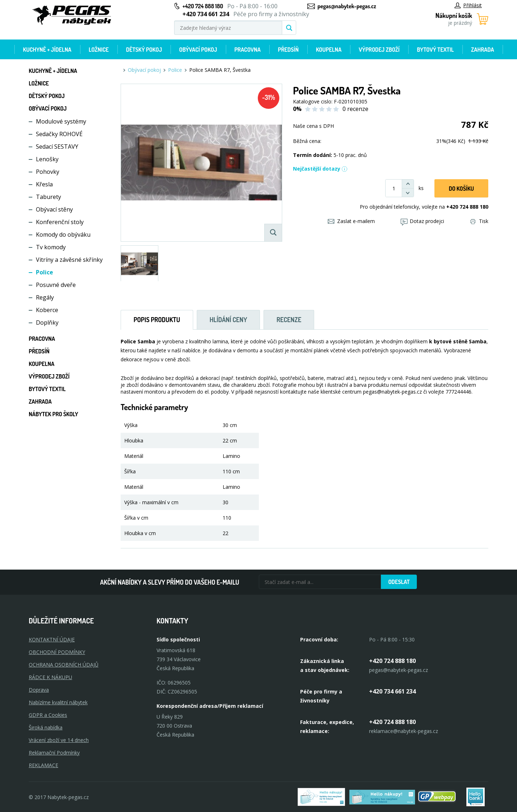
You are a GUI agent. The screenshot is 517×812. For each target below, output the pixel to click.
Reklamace (43, 765)
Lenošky (47, 159)
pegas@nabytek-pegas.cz (347, 6)
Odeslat (399, 582)
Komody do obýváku (63, 235)
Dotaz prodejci (422, 221)
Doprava (39, 690)
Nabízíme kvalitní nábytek (58, 702)
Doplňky (47, 323)
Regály (45, 297)
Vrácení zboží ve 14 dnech (59, 740)
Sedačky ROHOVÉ (59, 134)
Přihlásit (468, 5)
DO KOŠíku (461, 189)
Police (45, 272)
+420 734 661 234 (392, 691)
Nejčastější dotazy (320, 169)
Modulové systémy (61, 121)
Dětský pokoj (144, 50)
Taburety (48, 197)
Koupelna (329, 50)
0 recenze (355, 109)
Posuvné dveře (56, 285)
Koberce (47, 310)
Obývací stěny (54, 209)
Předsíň (288, 50)
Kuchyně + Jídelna (47, 50)
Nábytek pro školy (53, 414)
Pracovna (248, 50)
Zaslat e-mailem (351, 221)
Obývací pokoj (198, 50)
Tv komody (51, 247)
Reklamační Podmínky (54, 753)
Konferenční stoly (60, 222)
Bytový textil (435, 50)
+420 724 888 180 (203, 6)
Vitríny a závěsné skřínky (69, 260)
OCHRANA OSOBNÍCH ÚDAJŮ (64, 665)
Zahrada (483, 50)
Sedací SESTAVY (57, 147)
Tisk (479, 221)
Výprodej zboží (379, 50)
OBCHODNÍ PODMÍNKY (57, 652)
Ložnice (99, 50)
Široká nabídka (46, 727)
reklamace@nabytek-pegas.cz (404, 731)
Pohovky (48, 172)
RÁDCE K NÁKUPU (50, 677)
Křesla (44, 184)
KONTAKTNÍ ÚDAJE (52, 639)
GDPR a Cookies (48, 715)
